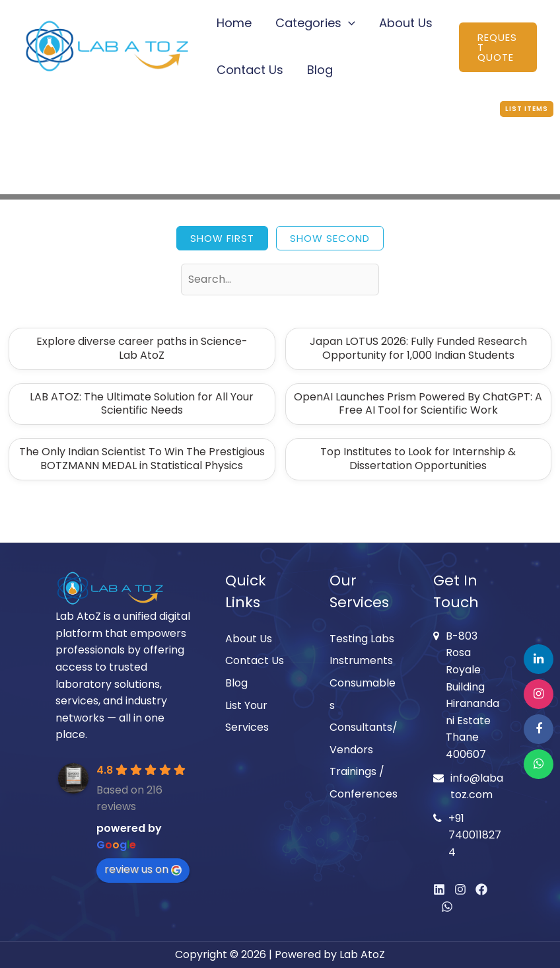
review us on (143, 869)
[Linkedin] (439, 889)
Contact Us (250, 70)
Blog (320, 70)
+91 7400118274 (475, 835)
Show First (222, 238)
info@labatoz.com (477, 787)
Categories (315, 23)
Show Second (330, 238)
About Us (406, 23)
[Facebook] (481, 889)
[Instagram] (460, 889)
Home (234, 23)
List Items (527, 109)
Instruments (361, 660)
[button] (348, 23)
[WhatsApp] (447, 907)
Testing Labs (362, 639)
